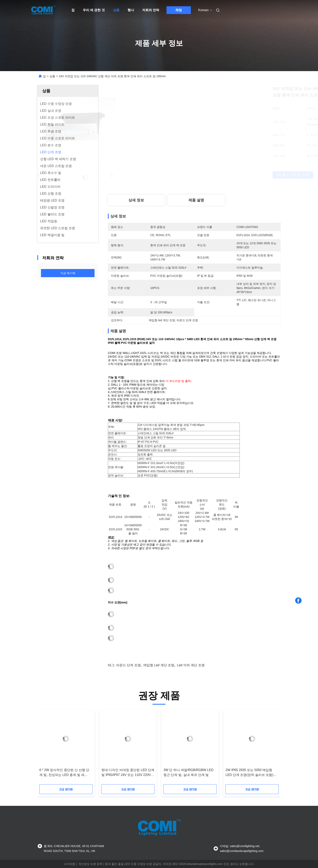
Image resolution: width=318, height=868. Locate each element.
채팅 (179, 10)
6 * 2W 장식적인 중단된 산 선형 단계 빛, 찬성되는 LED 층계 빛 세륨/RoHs (64, 773)
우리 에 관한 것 (94, 10)
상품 (116, 10)
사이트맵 (69, 864)
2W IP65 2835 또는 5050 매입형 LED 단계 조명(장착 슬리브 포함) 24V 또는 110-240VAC (249, 773)
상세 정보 (136, 200)
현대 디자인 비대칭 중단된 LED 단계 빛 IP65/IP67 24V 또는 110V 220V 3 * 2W (128, 773)
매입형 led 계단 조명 (159, 665)
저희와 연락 (151, 10)
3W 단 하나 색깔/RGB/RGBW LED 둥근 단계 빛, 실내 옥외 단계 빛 (188, 772)
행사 (131, 10)
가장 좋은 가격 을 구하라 (216, 175)
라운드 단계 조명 (128, 665)
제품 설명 (196, 200)
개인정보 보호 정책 (90, 864)
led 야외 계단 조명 (191, 665)
